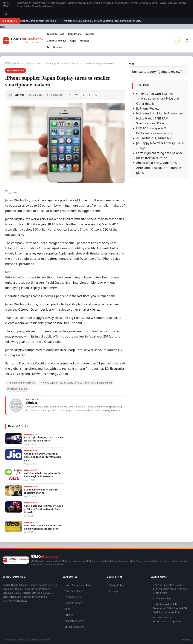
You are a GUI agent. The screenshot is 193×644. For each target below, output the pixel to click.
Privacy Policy (116, 585)
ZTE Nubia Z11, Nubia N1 (154, 138)
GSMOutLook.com (15, 63)
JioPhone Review (148, 108)
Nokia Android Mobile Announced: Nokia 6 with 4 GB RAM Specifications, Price (160, 118)
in (84, 95)
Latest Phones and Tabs (78, 585)
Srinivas (19, 95)
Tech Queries (54, 47)
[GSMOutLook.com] (23, 41)
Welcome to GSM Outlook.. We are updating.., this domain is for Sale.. (104, 21)
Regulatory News (74, 621)
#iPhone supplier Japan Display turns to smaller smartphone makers (76, 383)
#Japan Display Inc (17, 389)
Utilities (85, 41)
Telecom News (55, 34)
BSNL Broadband (74, 627)
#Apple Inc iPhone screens (21, 383)
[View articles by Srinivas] (65, 405)
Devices (90, 34)
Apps (73, 41)
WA (76, 95)
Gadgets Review (56, 41)
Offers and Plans (74, 591)
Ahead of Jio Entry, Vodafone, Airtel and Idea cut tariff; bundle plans (158, 168)
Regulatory (75, 34)
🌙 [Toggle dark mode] (6, 14)
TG (96, 95)
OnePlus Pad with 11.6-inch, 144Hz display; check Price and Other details (158, 99)
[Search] (187, 41)
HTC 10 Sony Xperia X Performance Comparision (168, 619)
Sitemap (113, 591)
